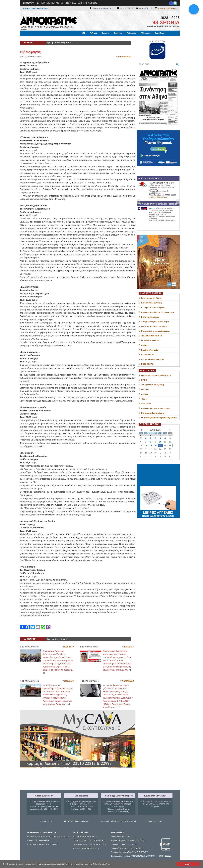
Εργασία (43, 38)
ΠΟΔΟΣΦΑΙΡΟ (147, 355)
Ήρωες (144, 399)
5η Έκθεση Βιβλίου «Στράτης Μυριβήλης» (159, 418)
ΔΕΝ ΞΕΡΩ (146, 404)
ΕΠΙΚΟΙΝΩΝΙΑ (155, 821)
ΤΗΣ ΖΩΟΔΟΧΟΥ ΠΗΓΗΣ (152, 336)
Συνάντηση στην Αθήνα (151, 298)
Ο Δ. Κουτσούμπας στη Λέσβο (154, 326)
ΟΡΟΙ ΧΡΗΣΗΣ (45, 821)
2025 (165, 433)
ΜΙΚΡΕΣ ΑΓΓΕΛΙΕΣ (158, 512)
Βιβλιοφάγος (56, 38)
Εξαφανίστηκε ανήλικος (151, 303)
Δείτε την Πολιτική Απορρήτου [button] (98, 864)
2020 (141, 433)
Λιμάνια (145, 394)
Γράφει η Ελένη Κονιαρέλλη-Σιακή (156, 375)
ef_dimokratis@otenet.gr (167, 8)
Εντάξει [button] (188, 864)
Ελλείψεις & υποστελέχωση (153, 308)
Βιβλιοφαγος (125, 57)
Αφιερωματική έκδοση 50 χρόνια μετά (158, 312)
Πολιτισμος (128, 681)
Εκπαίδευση (160, 33)
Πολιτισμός (131, 33)
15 (151, 445)
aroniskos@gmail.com (158, 197)
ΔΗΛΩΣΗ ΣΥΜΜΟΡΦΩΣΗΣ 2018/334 (118, 821)
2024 (160, 433)
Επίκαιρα (145, 345)
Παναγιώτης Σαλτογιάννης (153, 413)
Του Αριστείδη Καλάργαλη (153, 385)
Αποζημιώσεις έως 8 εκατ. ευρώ (155, 322)
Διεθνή (90, 38)
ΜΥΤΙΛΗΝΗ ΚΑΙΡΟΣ (158, 475)
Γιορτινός (145, 389)
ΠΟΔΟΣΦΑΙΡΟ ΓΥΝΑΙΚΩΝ (152, 359)
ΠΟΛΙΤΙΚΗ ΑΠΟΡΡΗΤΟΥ (76, 821)
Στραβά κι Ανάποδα (150, 350)
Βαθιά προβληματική (150, 317)
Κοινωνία (105, 33)
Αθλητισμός (145, 33)
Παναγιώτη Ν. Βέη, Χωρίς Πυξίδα (155, 408)
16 (155, 445)
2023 (155, 433)
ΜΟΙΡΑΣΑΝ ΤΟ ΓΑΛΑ (150, 341)
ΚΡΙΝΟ (144, 380)
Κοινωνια (69, 647)
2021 (146, 433)
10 (160, 442)
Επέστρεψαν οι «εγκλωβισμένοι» (156, 331)
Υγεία (68, 38)
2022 (151, 433)
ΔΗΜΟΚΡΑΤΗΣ (31, 3)
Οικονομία (118, 33)
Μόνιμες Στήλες (28, 38)
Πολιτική (93, 33)
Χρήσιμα (79, 38)
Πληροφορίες (103, 38)
